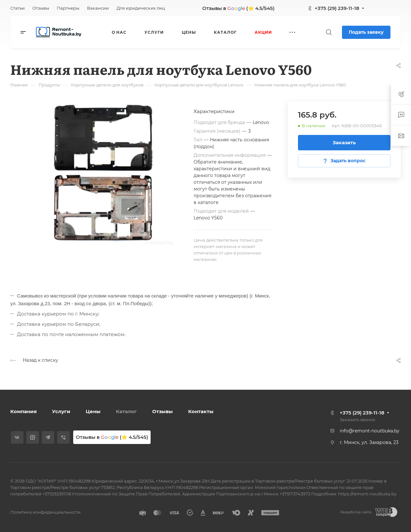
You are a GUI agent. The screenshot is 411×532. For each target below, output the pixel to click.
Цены (93, 411)
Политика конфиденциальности (45, 512)
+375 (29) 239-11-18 (337, 8)
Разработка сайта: (356, 512)
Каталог (126, 411)
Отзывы (162, 411)
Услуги (61, 411)
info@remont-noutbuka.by (370, 431)
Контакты (201, 411)
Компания (23, 411)
